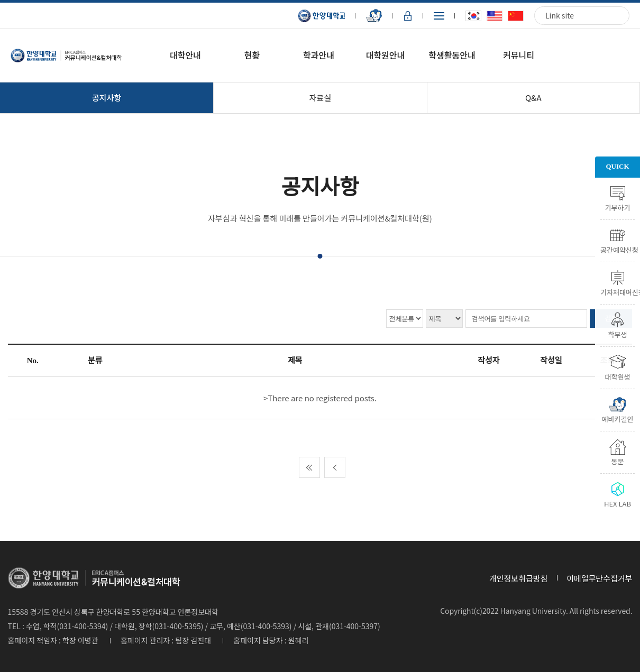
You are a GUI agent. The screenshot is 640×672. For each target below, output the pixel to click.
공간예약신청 (618, 249)
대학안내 (185, 55)
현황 (252, 55)
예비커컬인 (618, 418)
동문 (618, 461)
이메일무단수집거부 (599, 578)
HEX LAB (618, 503)
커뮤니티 (519, 55)
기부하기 (618, 207)
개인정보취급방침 (518, 578)
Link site (560, 15)
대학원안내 (386, 55)
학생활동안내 (452, 55)
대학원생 (618, 376)
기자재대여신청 (618, 291)
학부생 (618, 334)
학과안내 (319, 55)
